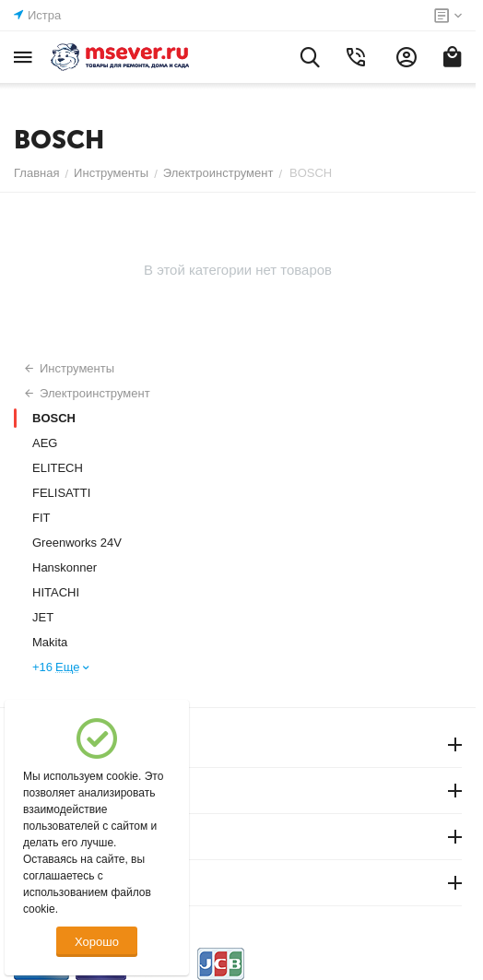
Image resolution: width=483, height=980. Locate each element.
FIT (41, 518)
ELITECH (58, 468)
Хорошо (97, 942)
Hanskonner (65, 567)
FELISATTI (61, 493)
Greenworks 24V (77, 543)
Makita (50, 642)
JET (43, 617)
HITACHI (56, 592)
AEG (45, 443)
